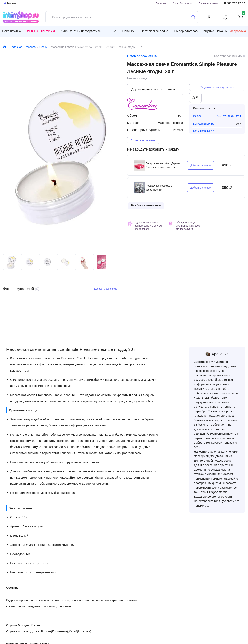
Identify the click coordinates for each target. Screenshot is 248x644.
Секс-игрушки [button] (12, 31)
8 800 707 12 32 (235, 3)
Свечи (44, 47)
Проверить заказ (208, 3)
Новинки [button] (128, 31)
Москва (197, 116)
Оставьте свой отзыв (142, 56)
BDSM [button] (112, 31)
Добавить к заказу (201, 165)
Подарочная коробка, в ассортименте (159, 188)
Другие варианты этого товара (153, 89)
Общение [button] (208, 31)
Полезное (16, 47)
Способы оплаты (183, 3)
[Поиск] (194, 17)
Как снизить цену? (204, 131)
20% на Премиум (41, 31)
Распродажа (237, 31)
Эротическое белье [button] (154, 31)
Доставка (161, 3)
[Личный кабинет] (209, 17)
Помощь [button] (221, 31)
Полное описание (143, 140)
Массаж (31, 47)
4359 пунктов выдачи (229, 116)
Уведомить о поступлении (217, 87)
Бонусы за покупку (204, 124)
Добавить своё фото (106, 289)
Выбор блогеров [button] (186, 31)
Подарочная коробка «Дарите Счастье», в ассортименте (163, 165)
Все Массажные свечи (146, 205)
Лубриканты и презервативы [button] (81, 31)
